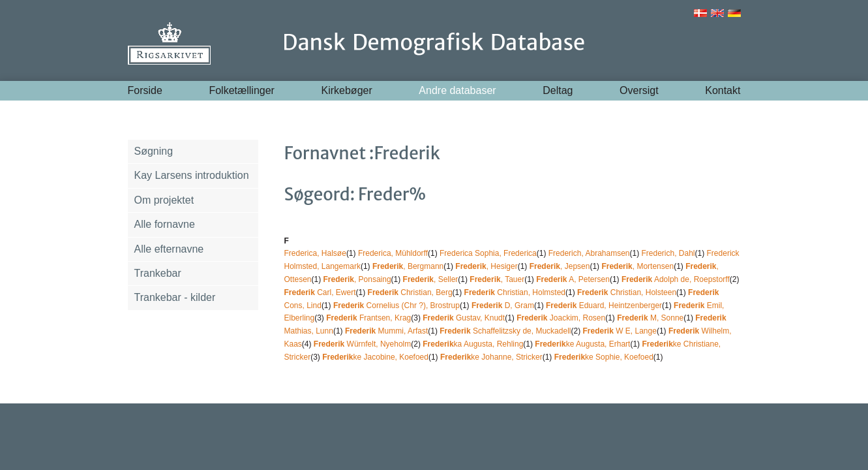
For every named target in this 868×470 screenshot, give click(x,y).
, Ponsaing (357, 279)
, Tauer (497, 279)
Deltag (558, 90)
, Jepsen (560, 266)
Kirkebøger (347, 90)
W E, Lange (619, 331)
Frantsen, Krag (368, 318)
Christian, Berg (410, 292)
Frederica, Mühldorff (393, 253)
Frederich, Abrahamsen (589, 253)
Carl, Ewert (320, 292)
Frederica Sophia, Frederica (488, 253)
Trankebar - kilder (175, 297)
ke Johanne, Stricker (491, 357)
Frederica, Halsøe (315, 253)
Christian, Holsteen (627, 292)
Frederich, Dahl (668, 253)
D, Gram (503, 305)
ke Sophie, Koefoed (604, 357)
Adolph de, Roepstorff (676, 279)
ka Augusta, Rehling (473, 344)
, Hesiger (486, 266)
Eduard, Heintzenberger (604, 305)
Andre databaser (457, 90)
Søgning (154, 151)
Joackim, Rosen (561, 318)
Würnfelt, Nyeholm (362, 344)
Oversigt (639, 90)
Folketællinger (241, 90)
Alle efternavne (169, 249)
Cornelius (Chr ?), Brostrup (397, 305)
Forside (145, 90)
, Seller (431, 279)
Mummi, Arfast (386, 331)
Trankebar (158, 273)
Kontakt (723, 90)
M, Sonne (650, 318)
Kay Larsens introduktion (192, 175)
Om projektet (164, 200)
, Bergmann (408, 266)
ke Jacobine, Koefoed (375, 357)
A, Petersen (573, 279)
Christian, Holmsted (515, 292)
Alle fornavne (165, 224)
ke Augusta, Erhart (582, 344)
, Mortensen (637, 266)
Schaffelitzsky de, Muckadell (505, 331)
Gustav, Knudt (464, 318)
